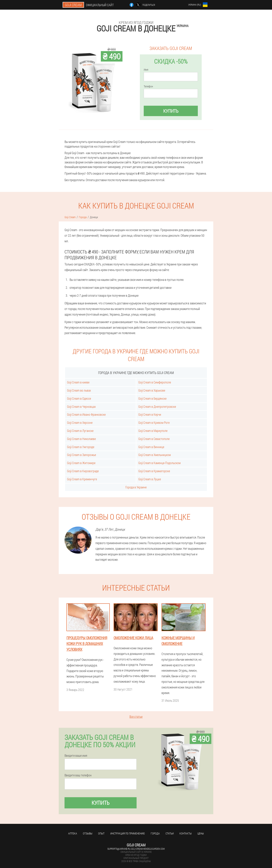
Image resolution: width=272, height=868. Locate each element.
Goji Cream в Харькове (152, 390)
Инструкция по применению (128, 833)
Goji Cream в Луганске (80, 431)
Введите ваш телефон (78, 775)
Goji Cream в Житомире (81, 463)
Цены (201, 833)
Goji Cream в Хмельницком (155, 455)
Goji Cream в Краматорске (154, 471)
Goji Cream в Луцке (150, 479)
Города (155, 833)
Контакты (186, 833)
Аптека (73, 833)
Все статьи (136, 716)
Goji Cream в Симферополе (155, 382)
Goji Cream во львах (79, 390)
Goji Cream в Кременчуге (82, 479)
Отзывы (88, 833)
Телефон (148, 86)
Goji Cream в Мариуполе (153, 431)
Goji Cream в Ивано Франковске (86, 414)
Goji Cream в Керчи (150, 414)
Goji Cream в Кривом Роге (154, 423)
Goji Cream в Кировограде (83, 471)
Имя (146, 70)
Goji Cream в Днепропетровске (157, 407)
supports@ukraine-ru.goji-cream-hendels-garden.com (136, 849)
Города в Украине (136, 487)
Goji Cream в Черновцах (81, 407)
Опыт (101, 833)
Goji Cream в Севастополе (154, 439)
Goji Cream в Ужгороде (81, 447)
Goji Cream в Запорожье (82, 455)
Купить (171, 111)
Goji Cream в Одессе (79, 398)
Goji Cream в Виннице (151, 447)
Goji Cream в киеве (78, 382)
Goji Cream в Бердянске (152, 398)
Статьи (170, 833)
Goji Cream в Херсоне (80, 423)
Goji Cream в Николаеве (81, 439)
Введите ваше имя (76, 756)
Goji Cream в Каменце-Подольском (159, 463)
